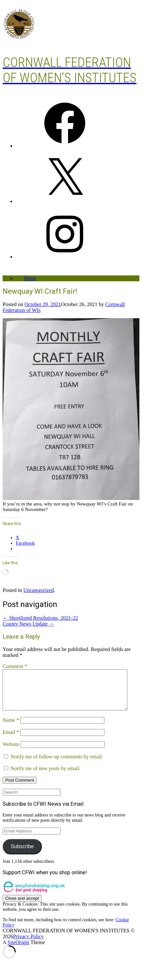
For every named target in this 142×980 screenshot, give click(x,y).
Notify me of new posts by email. (45, 776)
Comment (15, 666)
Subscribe (22, 854)
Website (11, 752)
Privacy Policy (28, 944)
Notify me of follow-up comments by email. (57, 764)
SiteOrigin (18, 950)
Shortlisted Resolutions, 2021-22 (40, 618)
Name (11, 728)
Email (11, 740)
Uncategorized (38, 590)
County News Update (28, 624)
